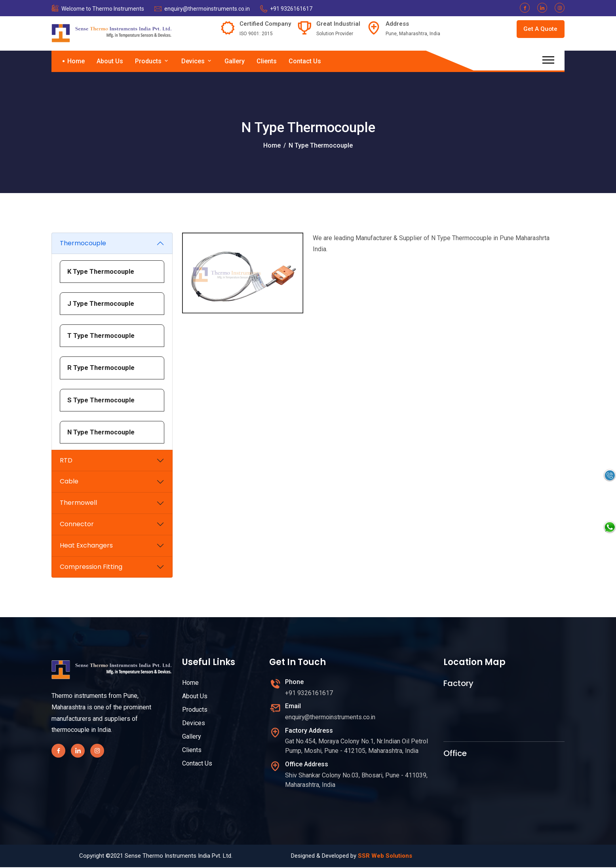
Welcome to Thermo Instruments (103, 9)
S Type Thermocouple (102, 400)
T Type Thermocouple (102, 336)
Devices (197, 61)
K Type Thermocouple (102, 271)
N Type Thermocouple (102, 433)
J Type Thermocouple (102, 304)
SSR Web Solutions (385, 857)
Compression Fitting (91, 568)
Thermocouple (83, 243)
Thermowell (78, 504)
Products (152, 61)
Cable (69, 482)
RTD (66, 461)
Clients (267, 61)
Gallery (235, 61)
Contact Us (305, 61)
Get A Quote (539, 29)
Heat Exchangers (86, 547)
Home (76, 61)
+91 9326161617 (291, 9)
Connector (77, 525)
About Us (110, 61)
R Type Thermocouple (102, 368)
